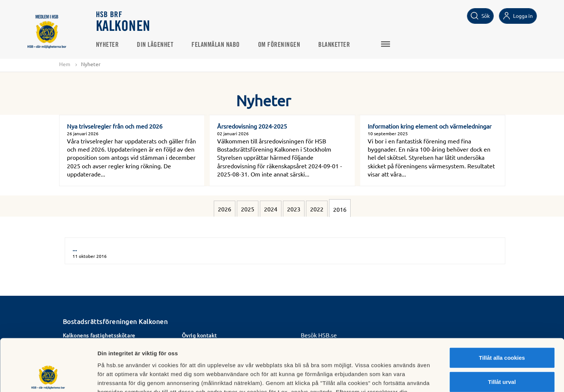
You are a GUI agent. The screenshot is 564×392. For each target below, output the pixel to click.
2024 (271, 209)
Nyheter (108, 45)
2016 (340, 209)
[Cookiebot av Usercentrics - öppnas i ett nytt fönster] (48, 378)
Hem (65, 64)
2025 (248, 209)
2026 (225, 209)
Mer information (395, 377)
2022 (317, 209)
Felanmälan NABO (216, 45)
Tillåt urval (502, 335)
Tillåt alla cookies (502, 310)
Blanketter (334, 45)
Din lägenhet (155, 45)
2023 (294, 209)
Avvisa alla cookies (502, 359)
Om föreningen (280, 45)
